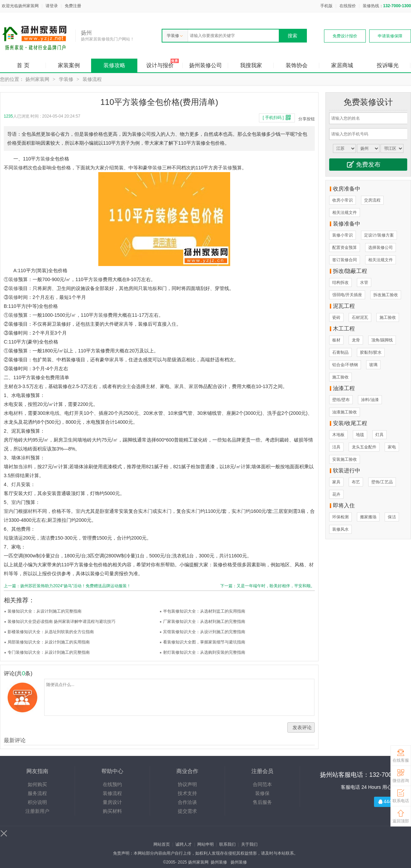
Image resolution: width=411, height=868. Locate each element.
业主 (126, 386)
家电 (392, 447)
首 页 (23, 65)
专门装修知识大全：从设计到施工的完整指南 (49, 652)
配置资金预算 (345, 248)
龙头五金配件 (364, 447)
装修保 (262, 793)
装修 (45, 159)
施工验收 (388, 317)
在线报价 (348, 6)
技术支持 (187, 793)
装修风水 (340, 529)
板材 (336, 340)
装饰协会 (297, 65)
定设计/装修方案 (379, 235)
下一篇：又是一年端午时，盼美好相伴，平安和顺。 (267, 586)
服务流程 (37, 793)
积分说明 (37, 802)
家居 (194, 386)
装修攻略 (114, 65)
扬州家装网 (37, 79)
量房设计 (112, 802)
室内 (16, 502)
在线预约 (112, 784)
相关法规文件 (345, 213)
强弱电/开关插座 (347, 295)
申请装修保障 (390, 36)
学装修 (175, 36)
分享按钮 (307, 119)
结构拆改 (340, 282)
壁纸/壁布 (341, 400)
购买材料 (112, 811)
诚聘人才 (184, 844)
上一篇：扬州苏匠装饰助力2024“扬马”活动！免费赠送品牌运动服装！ (67, 586)
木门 (148, 511)
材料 (18, 413)
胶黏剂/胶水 (371, 352)
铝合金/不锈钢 (345, 365)
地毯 (360, 435)
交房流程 (372, 200)
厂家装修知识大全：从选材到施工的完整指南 (204, 622)
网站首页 (162, 844)
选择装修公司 (381, 248)
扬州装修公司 (206, 65)
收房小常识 (342, 200)
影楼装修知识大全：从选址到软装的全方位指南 (51, 632)
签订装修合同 (345, 260)
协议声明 (187, 784)
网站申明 (206, 844)
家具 (124, 324)
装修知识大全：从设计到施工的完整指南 (45, 611)
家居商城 (342, 65)
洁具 (336, 447)
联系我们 (227, 844)
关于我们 (249, 844)
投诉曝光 (388, 65)
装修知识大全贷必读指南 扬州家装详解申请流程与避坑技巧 (61, 622)
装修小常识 (342, 235)
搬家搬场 (368, 517)
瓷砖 (336, 317)
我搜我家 (251, 65)
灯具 (16, 484)
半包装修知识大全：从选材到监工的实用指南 (204, 611)
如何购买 (37, 784)
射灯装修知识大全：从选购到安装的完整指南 (204, 652)
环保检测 (340, 517)
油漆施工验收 (345, 412)
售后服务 (262, 802)
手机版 (326, 6)
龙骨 (356, 340)
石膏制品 (340, 352)
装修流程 (92, 79)
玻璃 (373, 365)
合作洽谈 (187, 802)
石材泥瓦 (360, 317)
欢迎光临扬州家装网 (20, 6)
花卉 (336, 494)
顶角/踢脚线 (382, 340)
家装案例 (69, 65)
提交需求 (187, 811)
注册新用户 (37, 811)
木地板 (338, 435)
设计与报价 (160, 65)
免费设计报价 (345, 36)
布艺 (356, 482)
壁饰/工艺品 (382, 482)
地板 (152, 288)
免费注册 (73, 6)
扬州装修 (219, 862)
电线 (55, 413)
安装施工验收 (345, 459)
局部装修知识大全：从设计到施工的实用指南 (49, 642)
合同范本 (262, 784)
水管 (364, 282)
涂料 (26, 458)
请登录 (52, 6)
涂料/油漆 (370, 400)
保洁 (392, 517)
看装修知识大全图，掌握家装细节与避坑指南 (204, 642)
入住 (172, 324)
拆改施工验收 (386, 295)
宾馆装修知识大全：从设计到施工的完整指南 (204, 632)
